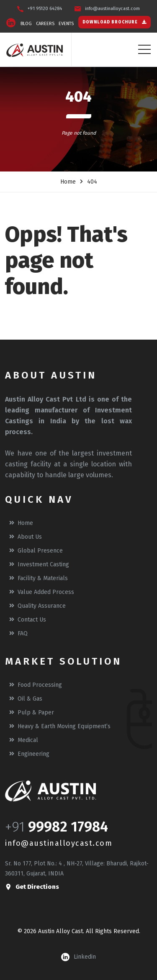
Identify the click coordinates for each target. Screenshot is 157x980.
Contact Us (28, 620)
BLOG (26, 24)
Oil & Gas (26, 699)
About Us (26, 537)
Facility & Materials (39, 578)
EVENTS (66, 24)
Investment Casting (39, 564)
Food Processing (36, 685)
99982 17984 (68, 827)
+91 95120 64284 (45, 9)
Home (68, 182)
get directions (32, 887)
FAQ (18, 633)
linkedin (78, 957)
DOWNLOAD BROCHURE (115, 22)
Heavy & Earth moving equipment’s (60, 726)
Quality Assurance (37, 606)
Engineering (29, 754)
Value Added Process (42, 592)
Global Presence (36, 551)
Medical (24, 740)
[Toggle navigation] (144, 49)
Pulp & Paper (32, 713)
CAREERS (45, 24)
